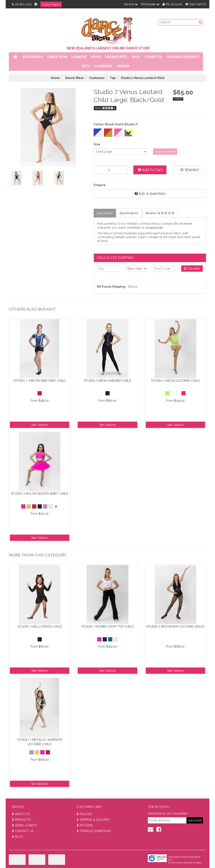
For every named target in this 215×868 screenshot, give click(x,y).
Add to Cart (150, 170)
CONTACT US (23, 831)
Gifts (86, 66)
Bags (136, 57)
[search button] (200, 22)
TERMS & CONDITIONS (94, 831)
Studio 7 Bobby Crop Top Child (107, 627)
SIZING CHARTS (24, 825)
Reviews (160, 213)
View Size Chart (165, 152)
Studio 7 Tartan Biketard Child (40, 381)
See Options (40, 425)
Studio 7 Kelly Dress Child (40, 627)
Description (105, 213)
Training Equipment (183, 57)
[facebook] (159, 829)
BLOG (18, 837)
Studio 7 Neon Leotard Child (175, 381)
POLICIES (84, 814)
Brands (124, 66)
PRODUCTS (21, 820)
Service (131, 4)
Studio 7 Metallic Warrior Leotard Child (40, 742)
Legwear (79, 57)
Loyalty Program (51, 4)
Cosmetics (153, 57)
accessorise (154, 227)
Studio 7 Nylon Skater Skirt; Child (40, 494)
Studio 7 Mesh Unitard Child (107, 381)
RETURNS (85, 825)
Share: (105, 108)
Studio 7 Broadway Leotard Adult (175, 627)
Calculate (192, 269)
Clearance (103, 66)
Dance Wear (57, 57)
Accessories (33, 57)
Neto (199, 863)
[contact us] (151, 829)
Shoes (96, 57)
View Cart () (196, 4)
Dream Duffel (117, 57)
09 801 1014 (22, 4)
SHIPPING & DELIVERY (93, 820)
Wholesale (150, 4)
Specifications (129, 213)
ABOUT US (21, 814)
